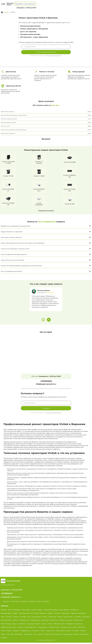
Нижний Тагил (54, 628)
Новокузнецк (67, 635)
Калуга (15, 625)
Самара (23, 618)
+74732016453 (41, 3)
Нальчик (20, 628)
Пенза (3, 632)
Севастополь (49, 635)
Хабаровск (82, 615)
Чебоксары (18, 635)
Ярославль (66, 615)
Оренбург (81, 628)
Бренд (30, 7)
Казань (15, 615)
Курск (44, 625)
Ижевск (50, 615)
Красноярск (37, 618)
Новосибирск (64, 611)
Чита (35, 635)
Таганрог (76, 632)
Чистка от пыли (5, 126)
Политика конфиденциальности (46, 641)
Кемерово (22, 625)
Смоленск (36, 632)
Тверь (3, 635)
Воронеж (26, 615)
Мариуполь (84, 635)
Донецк (76, 635)
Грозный (69, 622)
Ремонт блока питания (7, 112)
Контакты (52, 7)
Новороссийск (66, 628)
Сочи (42, 632)
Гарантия (25, 603)
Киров (60, 618)
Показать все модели (46, 211)
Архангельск (68, 618)
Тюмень (9, 618)
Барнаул (43, 615)
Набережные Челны (9, 628)
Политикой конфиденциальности (54, 56)
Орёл (75, 628)
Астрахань (78, 618)
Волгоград (35, 615)
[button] (49, 321)
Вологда (62, 622)
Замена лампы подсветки (8, 133)
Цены (46, 7)
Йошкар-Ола (78, 622)
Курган (38, 625)
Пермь (45, 618)
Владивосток (25, 622)
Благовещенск (6, 622)
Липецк (50, 625)
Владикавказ (35, 622)
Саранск (16, 632)
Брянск (16, 622)
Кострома (30, 625)
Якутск (40, 635)
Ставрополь (50, 632)
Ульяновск (52, 618)
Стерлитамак (60, 632)
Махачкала (70, 625)
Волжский (54, 622)
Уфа (20, 615)
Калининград (6, 625)
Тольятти (57, 615)
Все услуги (46, 139)
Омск (29, 618)
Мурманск (79, 625)
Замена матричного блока (8, 122)
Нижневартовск (31, 628)
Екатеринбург (6, 615)
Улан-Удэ (10, 635)
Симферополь (26, 632)
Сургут (69, 632)
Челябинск (75, 611)
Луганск (4, 639)
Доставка (33, 603)
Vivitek (13, 12)
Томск (3, 618)
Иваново (58, 635)
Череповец (28, 635)
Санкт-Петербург (14, 611)
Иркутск (16, 618)
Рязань (9, 632)
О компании (38, 7)
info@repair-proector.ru (46, 385)
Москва (4, 611)
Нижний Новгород (51, 611)
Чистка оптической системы (9, 119)
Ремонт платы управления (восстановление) (14, 130)
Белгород (86, 618)
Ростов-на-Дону (37, 611)
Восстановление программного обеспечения (14, 115)
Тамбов (83, 632)
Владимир (45, 622)
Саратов (74, 615)
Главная (6, 12)
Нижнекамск (43, 628)
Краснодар (26, 611)
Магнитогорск (59, 625)
